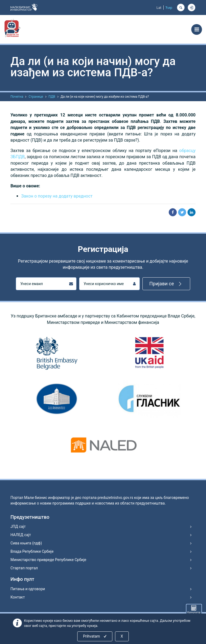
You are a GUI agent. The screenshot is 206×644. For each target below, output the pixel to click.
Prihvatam (95, 636)
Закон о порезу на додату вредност (57, 196)
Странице (36, 97)
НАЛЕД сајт (21, 535)
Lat (159, 8)
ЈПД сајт (18, 526)
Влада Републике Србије (32, 551)
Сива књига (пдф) (26, 543)
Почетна (17, 97)
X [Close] (122, 636)
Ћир (169, 8)
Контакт (18, 597)
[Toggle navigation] (197, 29)
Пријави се (166, 284)
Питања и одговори (28, 589)
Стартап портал (24, 568)
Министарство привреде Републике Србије (48, 560)
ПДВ (52, 97)
